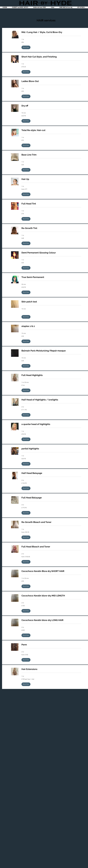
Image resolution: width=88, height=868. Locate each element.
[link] (51, 32)
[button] (26, 47)
